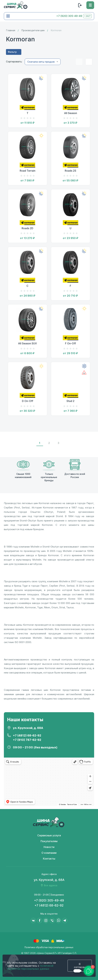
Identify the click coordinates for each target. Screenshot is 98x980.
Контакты (49, 859)
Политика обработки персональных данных (49, 947)
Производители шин (33, 30)
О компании (49, 853)
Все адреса (51, 885)
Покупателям (49, 841)
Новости (49, 847)
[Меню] (90, 5)
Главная (11, 30)
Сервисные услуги (49, 835)
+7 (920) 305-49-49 (69, 16)
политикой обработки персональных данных (30, 967)
